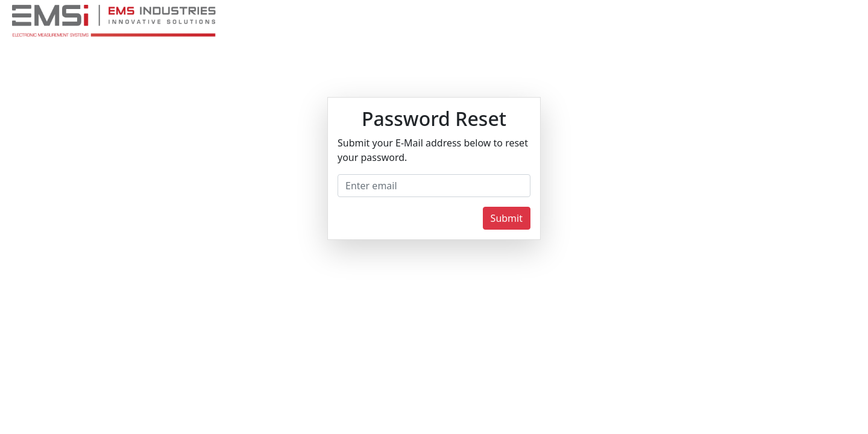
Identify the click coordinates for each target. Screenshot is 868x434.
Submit (507, 218)
